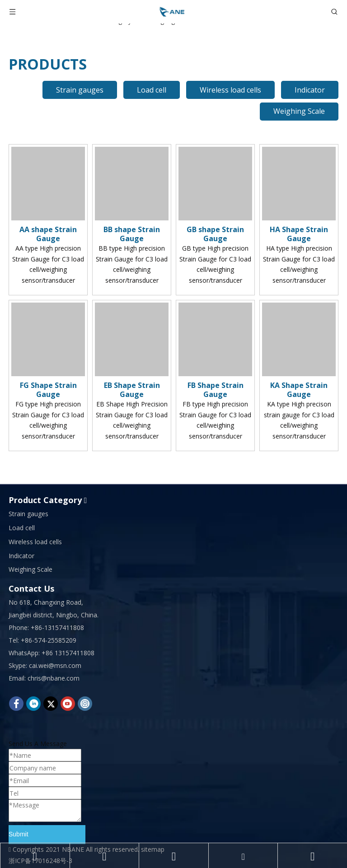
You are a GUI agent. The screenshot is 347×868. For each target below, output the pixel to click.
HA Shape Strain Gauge (299, 234)
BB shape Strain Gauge (132, 234)
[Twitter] (51, 704)
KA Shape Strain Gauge (299, 390)
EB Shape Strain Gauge (132, 390)
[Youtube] (68, 704)
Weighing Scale (299, 111)
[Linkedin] (33, 704)
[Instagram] (85, 704)
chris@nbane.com (54, 678)
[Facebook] (16, 704)
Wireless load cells (230, 90)
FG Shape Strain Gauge (48, 390)
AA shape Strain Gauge (48, 234)
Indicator (310, 90)
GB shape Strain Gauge (215, 234)
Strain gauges (80, 90)
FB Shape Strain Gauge (216, 390)
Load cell (152, 90)
